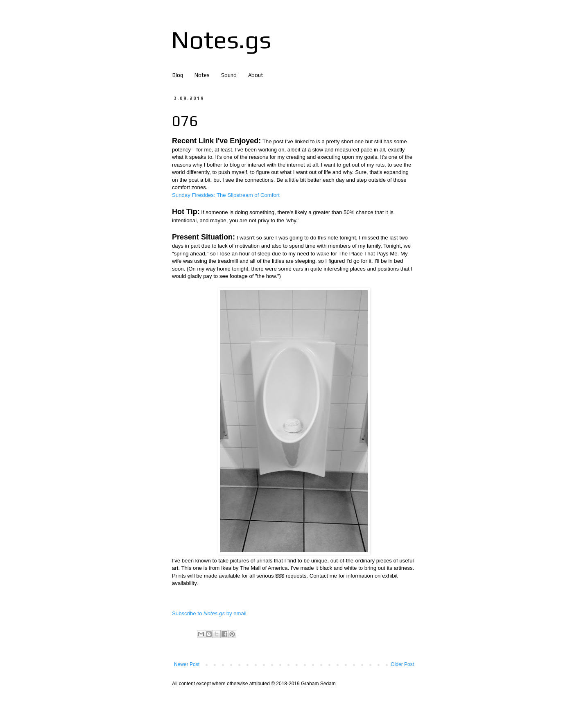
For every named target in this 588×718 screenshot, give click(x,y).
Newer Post (187, 664)
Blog (178, 75)
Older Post (402, 664)
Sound (229, 75)
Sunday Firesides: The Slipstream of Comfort (226, 195)
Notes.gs (221, 40)
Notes (202, 75)
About (256, 75)
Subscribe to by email (209, 613)
